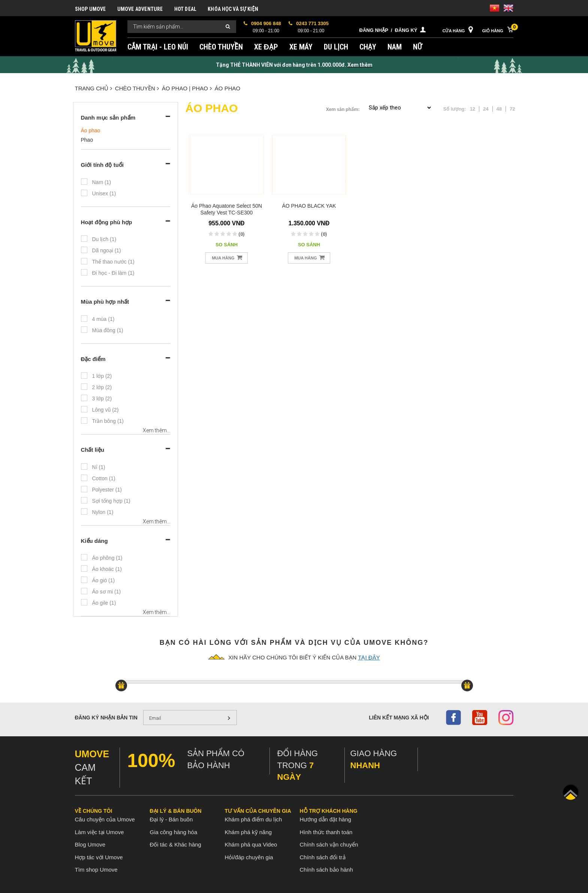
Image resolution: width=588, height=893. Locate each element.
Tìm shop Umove (96, 870)
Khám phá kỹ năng (248, 832)
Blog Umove (90, 844)
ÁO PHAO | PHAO (187, 88)
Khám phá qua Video (251, 844)
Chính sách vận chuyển (329, 844)
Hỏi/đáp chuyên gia (249, 857)
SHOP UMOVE (91, 9)
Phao (87, 140)
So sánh (227, 245)
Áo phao (227, 88)
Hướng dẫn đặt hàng (326, 819)
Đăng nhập (374, 30)
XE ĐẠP (266, 47)
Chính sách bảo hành (326, 870)
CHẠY (368, 47)
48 (499, 109)
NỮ (417, 47)
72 (512, 109)
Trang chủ (94, 88)
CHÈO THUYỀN (221, 47)
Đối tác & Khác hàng (176, 844)
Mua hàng (227, 257)
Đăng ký (406, 30)
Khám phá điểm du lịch (254, 819)
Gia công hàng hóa (174, 832)
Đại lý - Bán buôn (171, 819)
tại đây (369, 657)
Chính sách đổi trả (323, 857)
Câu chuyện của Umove (105, 819)
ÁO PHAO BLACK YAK (309, 206)
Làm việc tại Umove (99, 832)
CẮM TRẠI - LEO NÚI (158, 47)
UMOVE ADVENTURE (140, 9)
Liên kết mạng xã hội (399, 718)
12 (473, 109)
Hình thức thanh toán (326, 832)
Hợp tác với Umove (99, 857)
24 (486, 109)
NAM (395, 47)
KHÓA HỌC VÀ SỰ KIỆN (233, 9)
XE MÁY (301, 47)
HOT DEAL (186, 9)
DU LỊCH (336, 47)
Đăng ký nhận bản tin (106, 718)
